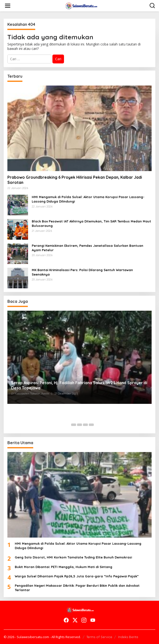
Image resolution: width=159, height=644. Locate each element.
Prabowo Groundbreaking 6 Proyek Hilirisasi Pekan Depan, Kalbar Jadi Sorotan (75, 180)
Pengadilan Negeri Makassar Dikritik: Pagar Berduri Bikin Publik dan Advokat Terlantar (77, 588)
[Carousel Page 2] (74, 425)
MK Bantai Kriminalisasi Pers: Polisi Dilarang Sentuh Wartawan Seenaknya (82, 272)
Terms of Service (99, 637)
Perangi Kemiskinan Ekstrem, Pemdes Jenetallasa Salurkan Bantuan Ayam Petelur (87, 248)
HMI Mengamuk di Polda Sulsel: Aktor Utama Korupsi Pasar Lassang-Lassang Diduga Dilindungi (88, 199)
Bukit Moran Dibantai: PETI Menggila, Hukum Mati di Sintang (64, 567)
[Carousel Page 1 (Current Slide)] (68, 425)
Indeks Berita (128, 637)
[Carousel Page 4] (85, 425)
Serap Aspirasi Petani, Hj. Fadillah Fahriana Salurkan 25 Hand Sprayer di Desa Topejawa (79, 385)
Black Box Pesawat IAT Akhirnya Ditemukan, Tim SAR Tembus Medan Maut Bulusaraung (91, 223)
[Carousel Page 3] (79, 425)
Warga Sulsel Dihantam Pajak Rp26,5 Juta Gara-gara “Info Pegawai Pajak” (77, 576)
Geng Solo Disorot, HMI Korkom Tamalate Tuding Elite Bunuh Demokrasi (73, 557)
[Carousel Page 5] (91, 425)
